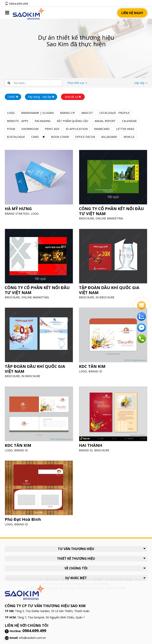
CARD (35, 137)
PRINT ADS (52, 129)
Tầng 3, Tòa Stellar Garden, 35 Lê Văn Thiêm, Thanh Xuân (52, 611)
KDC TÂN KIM (94, 364)
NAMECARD (102, 129)
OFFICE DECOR (85, 137)
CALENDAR (129, 121)
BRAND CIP (67, 113)
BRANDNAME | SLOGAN (37, 113)
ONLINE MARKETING (110, 215)
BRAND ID (97, 368)
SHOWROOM (30, 129)
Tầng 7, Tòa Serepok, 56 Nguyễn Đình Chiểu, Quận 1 (51, 617)
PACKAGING (43, 121)
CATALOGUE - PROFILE (114, 113)
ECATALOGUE (16, 137)
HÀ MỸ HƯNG (20, 206)
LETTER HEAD (125, 129)
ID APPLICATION (77, 129)
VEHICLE (129, 137)
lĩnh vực (77, 83)
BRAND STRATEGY (19, 211)
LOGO (11, 113)
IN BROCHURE (106, 294)
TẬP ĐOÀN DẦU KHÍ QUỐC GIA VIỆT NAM (110, 287)
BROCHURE (89, 215)
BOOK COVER (60, 137)
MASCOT (87, 113)
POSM (11, 129)
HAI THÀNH (93, 443)
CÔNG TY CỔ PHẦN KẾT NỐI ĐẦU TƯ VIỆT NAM (112, 209)
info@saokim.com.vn (32, 638)
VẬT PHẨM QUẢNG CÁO (73, 121)
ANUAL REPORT (105, 121)
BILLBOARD (109, 137)
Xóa (73, 97)
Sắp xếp (141, 83)
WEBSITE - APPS (18, 121)
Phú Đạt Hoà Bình (24, 517)
